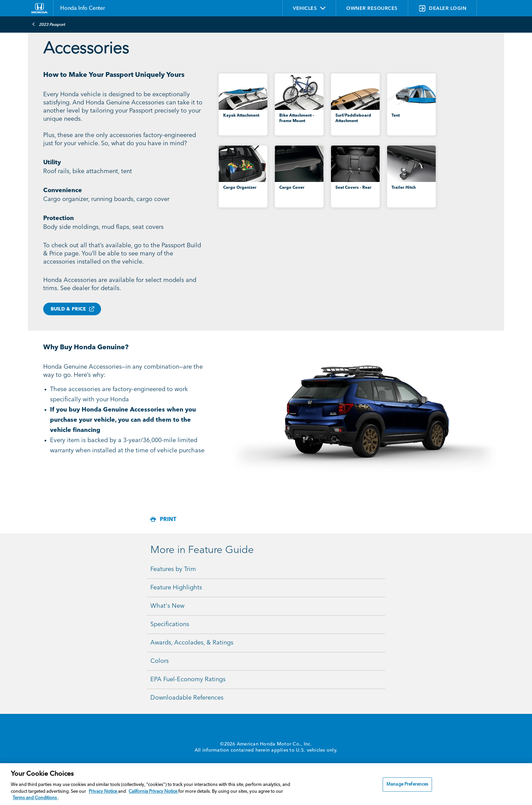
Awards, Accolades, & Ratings (192, 643)
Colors (160, 661)
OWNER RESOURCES (372, 9)
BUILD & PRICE (69, 309)
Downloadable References (187, 698)
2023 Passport (48, 24)
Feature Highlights (176, 588)
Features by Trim (173, 569)
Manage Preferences (407, 784)
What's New (167, 606)
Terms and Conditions (35, 798)
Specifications (170, 624)
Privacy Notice (103, 792)
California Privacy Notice (153, 792)
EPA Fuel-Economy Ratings (188, 680)
